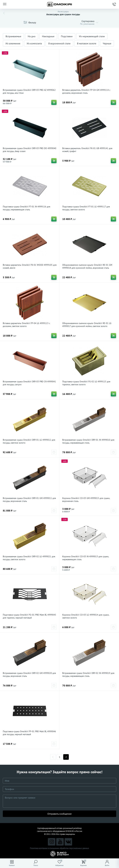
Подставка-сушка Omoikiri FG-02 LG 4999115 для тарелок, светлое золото (86, 383)
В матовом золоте (87, 43)
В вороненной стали (59, 43)
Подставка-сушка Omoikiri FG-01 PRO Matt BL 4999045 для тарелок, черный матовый (29, 616)
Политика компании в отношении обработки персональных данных (59, 848)
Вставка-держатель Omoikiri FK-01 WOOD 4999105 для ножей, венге (30, 266)
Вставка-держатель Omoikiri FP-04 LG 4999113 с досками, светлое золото (26, 325)
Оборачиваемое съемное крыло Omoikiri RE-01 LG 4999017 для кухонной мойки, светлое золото (87, 325)
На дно (32, 36)
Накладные (48, 36)
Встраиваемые (13, 36)
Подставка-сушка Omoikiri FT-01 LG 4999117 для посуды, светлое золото (86, 208)
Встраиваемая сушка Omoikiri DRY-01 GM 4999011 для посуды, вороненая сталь (29, 500)
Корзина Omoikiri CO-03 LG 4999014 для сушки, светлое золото (86, 616)
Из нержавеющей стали (92, 36)
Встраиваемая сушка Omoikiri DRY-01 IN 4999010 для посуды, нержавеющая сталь (88, 441)
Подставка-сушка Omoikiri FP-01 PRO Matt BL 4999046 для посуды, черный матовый (29, 733)
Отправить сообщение (59, 814)
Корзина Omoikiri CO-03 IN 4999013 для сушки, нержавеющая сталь (86, 558)
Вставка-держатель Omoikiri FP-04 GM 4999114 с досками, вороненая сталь (86, 91)
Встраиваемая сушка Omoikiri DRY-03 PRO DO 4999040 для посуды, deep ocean (30, 150)
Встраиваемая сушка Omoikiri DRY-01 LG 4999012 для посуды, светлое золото (29, 441)
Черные (107, 43)
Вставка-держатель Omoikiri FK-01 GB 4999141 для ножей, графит (87, 150)
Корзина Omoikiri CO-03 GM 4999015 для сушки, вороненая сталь (86, 500)
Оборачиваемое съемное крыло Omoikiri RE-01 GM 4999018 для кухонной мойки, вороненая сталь (87, 266)
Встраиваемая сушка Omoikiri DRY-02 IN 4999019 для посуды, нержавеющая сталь (88, 675)
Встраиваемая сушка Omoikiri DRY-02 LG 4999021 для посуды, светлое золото (29, 558)
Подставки (67, 36)
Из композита (34, 43)
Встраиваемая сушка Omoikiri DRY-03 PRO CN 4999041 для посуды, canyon (29, 383)
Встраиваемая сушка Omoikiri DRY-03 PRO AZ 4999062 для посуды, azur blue (29, 91)
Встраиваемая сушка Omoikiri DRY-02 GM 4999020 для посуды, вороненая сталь (29, 675)
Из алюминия (13, 43)
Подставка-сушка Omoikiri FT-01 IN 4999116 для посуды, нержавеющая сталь (26, 208)
